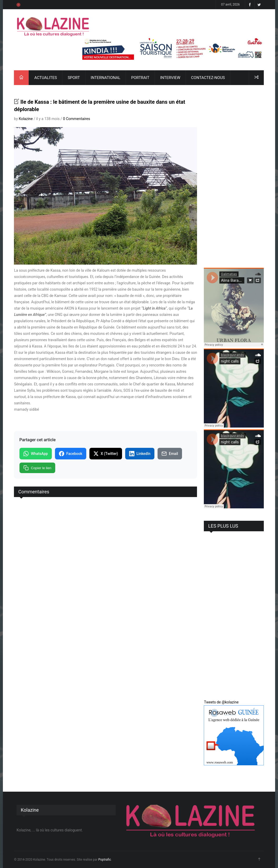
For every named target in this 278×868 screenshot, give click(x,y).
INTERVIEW (170, 78)
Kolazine (26, 119)
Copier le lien (37, 468)
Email (170, 454)
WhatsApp (36, 454)
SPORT (74, 78)
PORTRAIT (140, 78)
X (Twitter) (106, 454)
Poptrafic (105, 860)
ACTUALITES (46, 78)
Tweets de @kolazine (221, 702)
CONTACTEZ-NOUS (208, 78)
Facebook (71, 454)
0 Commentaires (76, 119)
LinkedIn (140, 454)
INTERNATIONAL (106, 78)
